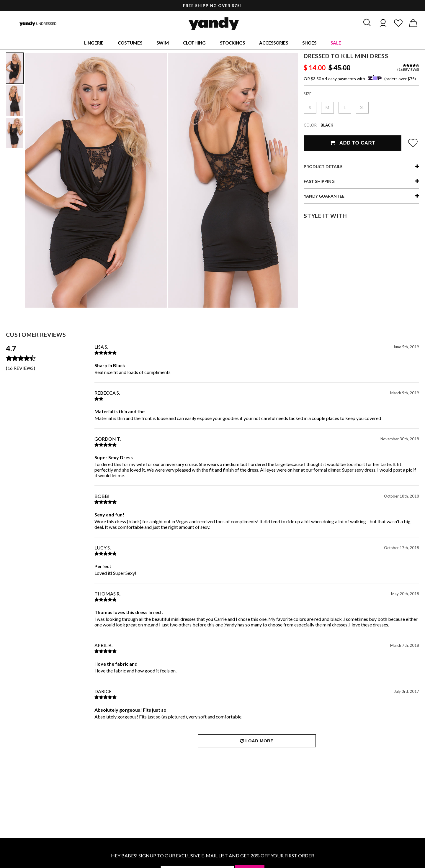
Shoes (309, 43)
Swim (163, 43)
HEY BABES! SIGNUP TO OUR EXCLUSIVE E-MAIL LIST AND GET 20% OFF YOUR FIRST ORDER (212, 855)
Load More (257, 741)
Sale (336, 43)
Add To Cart (353, 143)
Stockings (232, 43)
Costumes (130, 43)
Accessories (274, 43)
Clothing (194, 43)
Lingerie (94, 43)
